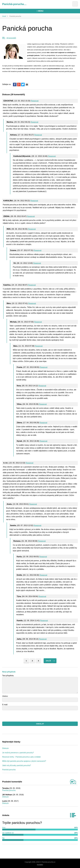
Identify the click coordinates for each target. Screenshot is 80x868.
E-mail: (5, 705)
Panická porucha (9, 770)
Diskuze (5, 748)
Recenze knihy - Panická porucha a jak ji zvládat (21, 757)
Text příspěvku (8, 676)
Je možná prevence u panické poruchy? (18, 753)
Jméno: (5, 696)
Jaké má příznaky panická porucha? (17, 765)
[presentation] (19, 716)
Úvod (4, 16)
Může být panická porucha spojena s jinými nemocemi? (24, 761)
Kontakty (40, 865)
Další (48, 661)
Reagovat (35, 101)
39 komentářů (11, 38)
